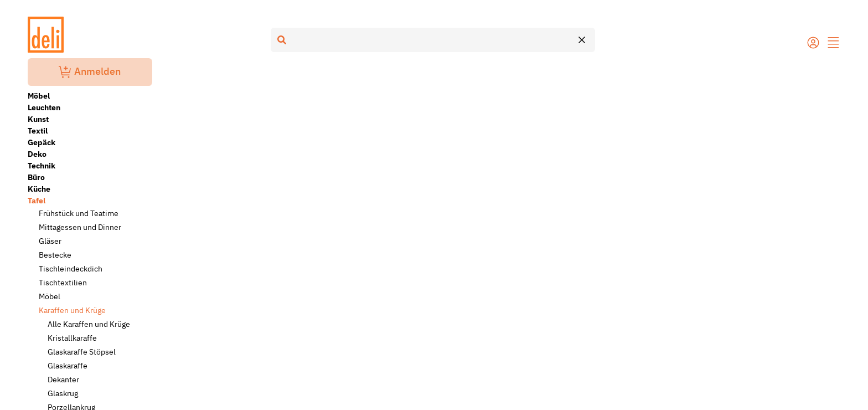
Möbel (39, 96)
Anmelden (90, 72)
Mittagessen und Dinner (80, 227)
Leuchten (44, 107)
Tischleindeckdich (71, 269)
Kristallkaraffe (72, 338)
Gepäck (42, 142)
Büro (36, 177)
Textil (38, 131)
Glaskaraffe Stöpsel (82, 352)
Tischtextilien (63, 283)
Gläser (50, 241)
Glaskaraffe (68, 366)
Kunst (38, 119)
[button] (834, 44)
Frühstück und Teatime (79, 213)
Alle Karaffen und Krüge (89, 324)
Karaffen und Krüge (72, 310)
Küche (39, 189)
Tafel (37, 201)
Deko (37, 154)
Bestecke (55, 255)
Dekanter (63, 380)
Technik (42, 166)
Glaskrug (63, 393)
